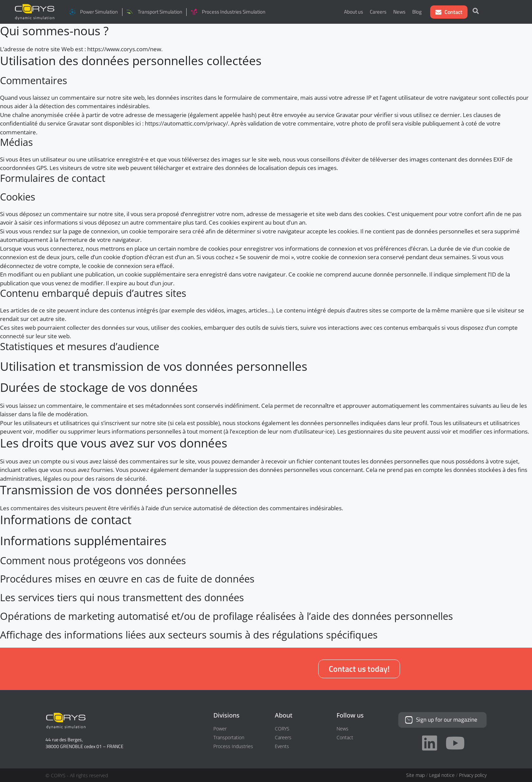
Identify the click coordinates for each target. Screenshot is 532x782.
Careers (378, 12)
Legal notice (442, 775)
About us (354, 12)
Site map (415, 775)
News (399, 12)
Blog (417, 12)
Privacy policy (473, 775)
